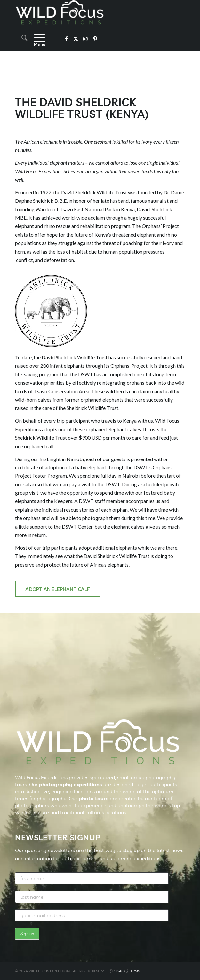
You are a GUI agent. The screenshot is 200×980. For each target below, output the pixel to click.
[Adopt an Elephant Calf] (58, 589)
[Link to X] (76, 39)
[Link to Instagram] (85, 39)
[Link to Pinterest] (95, 39)
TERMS (134, 971)
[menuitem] (21, 39)
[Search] (21, 39)
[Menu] (36, 39)
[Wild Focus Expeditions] (83, 13)
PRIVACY (119, 971)
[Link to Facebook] (66, 39)
